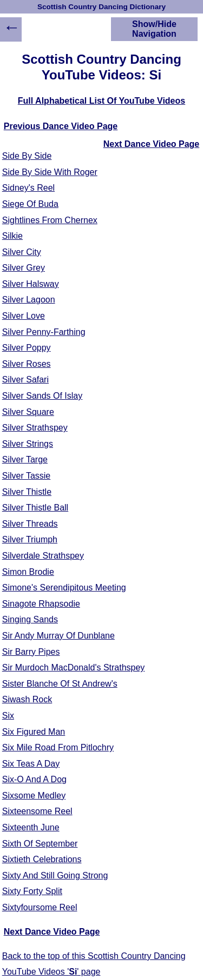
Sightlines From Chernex (50, 220)
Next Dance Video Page (152, 144)
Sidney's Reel (28, 188)
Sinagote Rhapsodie (41, 604)
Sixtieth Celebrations (42, 859)
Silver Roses (27, 364)
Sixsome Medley (34, 796)
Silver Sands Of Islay (42, 396)
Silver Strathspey (35, 428)
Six (8, 716)
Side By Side (27, 156)
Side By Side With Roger (50, 172)
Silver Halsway (31, 284)
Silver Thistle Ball (35, 508)
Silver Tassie (27, 476)
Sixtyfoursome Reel (40, 907)
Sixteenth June (31, 827)
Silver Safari (25, 380)
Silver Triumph (30, 539)
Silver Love (24, 316)
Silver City (22, 252)
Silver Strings (28, 444)
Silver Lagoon (29, 300)
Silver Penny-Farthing (44, 332)
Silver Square (28, 412)
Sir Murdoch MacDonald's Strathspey (74, 667)
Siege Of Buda (30, 204)
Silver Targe (25, 459)
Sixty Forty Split (32, 891)
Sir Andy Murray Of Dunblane (58, 636)
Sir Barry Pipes (31, 652)
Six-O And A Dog (34, 779)
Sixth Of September (40, 844)
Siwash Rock (27, 699)
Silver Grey (24, 268)
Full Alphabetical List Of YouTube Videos (101, 101)
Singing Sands (30, 619)
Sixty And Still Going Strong (55, 875)
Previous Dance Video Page (61, 126)
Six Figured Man (34, 732)
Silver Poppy (27, 348)
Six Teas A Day (31, 764)
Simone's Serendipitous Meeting (64, 588)
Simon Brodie (28, 572)
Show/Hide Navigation (154, 29)
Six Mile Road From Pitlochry (58, 747)
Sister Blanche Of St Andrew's (60, 684)
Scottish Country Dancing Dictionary (101, 7)
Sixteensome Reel (37, 811)
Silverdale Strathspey (43, 556)
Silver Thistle (27, 492)
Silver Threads (30, 524)
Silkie (12, 236)
